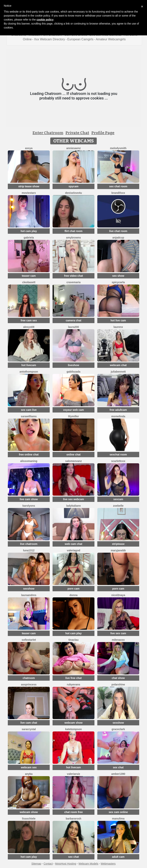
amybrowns (73, 238)
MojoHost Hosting (66, 864)
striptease (118, 544)
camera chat (73, 320)
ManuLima (118, 819)
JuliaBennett (118, 372)
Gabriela (29, 238)
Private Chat (77, 133)
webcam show (74, 723)
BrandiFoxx (118, 193)
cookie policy (45, 20)
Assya (29, 148)
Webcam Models (88, 864)
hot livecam (29, 365)
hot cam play (29, 231)
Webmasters (108, 864)
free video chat (74, 276)
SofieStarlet (29, 640)
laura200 (74, 327)
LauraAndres (29, 595)
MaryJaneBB (118, 550)
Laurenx (118, 327)
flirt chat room (73, 231)
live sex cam (118, 633)
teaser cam (29, 276)
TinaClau (74, 640)
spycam (73, 186)
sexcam (118, 499)
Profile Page (103, 133)
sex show (118, 276)
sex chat (118, 767)
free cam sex (29, 320)
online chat (73, 455)
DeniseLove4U (74, 193)
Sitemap (36, 864)
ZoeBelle (118, 506)
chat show (118, 678)
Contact (48, 864)
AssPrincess (29, 684)
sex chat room (118, 186)
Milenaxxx (118, 640)
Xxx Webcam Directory (50, 39)
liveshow (73, 365)
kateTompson (73, 729)
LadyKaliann (73, 506)
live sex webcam (73, 499)
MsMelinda (118, 416)
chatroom (29, 678)
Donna (73, 595)
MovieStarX (29, 193)
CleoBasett (29, 282)
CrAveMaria (73, 282)
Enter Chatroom (48, 133)
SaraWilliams (29, 416)
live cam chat (29, 723)
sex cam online (118, 812)
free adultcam (118, 410)
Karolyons (29, 506)
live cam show (29, 499)
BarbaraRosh (73, 819)
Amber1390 (118, 774)
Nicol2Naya (118, 595)
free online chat (29, 455)
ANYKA (29, 774)
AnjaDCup (118, 238)
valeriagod (73, 550)
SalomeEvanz (73, 461)
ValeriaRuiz (73, 774)
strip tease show (29, 186)
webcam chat (118, 365)
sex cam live (29, 410)
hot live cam (118, 320)
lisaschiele (29, 819)
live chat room (118, 231)
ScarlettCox (118, 461)
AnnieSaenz (73, 148)
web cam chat (73, 544)
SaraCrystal (29, 729)
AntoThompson (29, 372)
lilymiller (74, 416)
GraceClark (118, 729)
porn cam (73, 589)
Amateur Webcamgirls (111, 39)
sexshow (29, 589)
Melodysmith (118, 148)
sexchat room (118, 455)
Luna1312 (29, 550)
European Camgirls (80, 39)
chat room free (73, 812)
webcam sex (29, 767)
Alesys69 (29, 327)
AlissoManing (29, 461)
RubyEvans (73, 684)
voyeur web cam (74, 410)
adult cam (118, 857)
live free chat (73, 678)
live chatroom (29, 544)
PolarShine (118, 684)
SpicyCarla (118, 282)
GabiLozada (73, 372)
